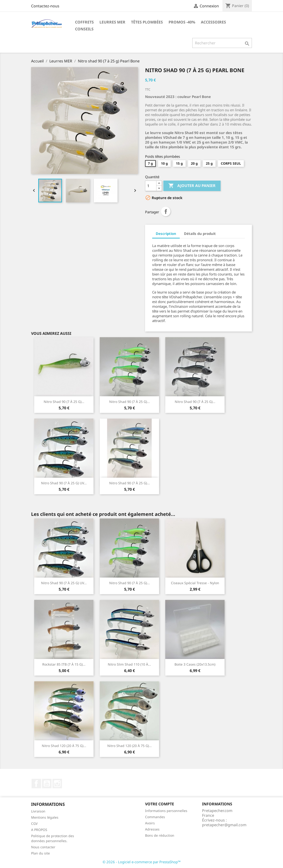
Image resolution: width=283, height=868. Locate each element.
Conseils (84, 29)
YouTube (47, 784)
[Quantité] (151, 186)
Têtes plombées (147, 22)
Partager (166, 211)
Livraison (38, 811)
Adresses (152, 829)
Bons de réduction (160, 835)
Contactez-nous (45, 6)
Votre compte (160, 804)
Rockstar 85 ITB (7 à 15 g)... (64, 664)
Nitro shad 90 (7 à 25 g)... (64, 402)
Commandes (155, 817)
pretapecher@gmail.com (224, 825)
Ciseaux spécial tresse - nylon (195, 583)
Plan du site (40, 853)
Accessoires (213, 22)
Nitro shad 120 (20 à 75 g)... (64, 746)
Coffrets (84, 22)
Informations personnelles (166, 811)
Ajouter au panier (192, 186)
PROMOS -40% (182, 22)
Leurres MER (112, 22)
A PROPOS (39, 830)
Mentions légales (45, 817)
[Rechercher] (222, 43)
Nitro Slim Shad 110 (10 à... (129, 664)
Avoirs (150, 823)
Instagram (57, 784)
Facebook (36, 784)
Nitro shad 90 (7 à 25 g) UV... (64, 483)
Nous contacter (43, 847)
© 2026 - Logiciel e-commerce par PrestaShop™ (142, 862)
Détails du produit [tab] (200, 233)
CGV (34, 824)
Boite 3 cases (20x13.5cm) (195, 664)
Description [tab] (166, 233)
